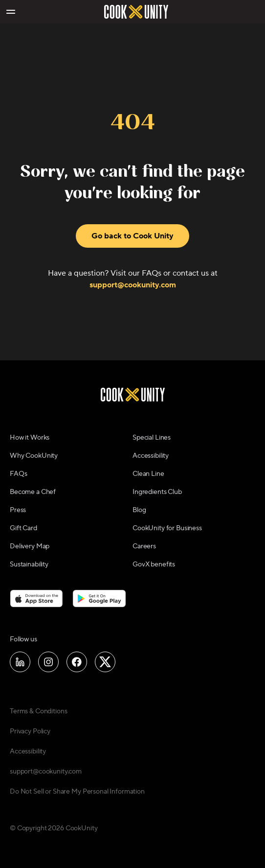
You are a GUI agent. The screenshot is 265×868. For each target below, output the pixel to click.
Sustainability (29, 564)
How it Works (30, 438)
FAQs (18, 474)
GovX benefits (154, 564)
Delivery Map (30, 546)
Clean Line (148, 474)
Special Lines (152, 438)
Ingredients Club (157, 492)
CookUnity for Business (167, 528)
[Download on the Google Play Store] (99, 598)
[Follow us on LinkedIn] (20, 662)
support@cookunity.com (133, 285)
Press (18, 510)
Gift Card (23, 528)
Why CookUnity (34, 456)
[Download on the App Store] (36, 598)
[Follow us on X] (105, 662)
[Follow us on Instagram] (48, 662)
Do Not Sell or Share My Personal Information (77, 792)
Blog (139, 510)
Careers (144, 546)
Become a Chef (33, 492)
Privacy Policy (30, 731)
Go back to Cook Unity (132, 236)
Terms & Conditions (38, 711)
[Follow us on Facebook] (77, 662)
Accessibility (151, 456)
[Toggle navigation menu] (10, 12)
